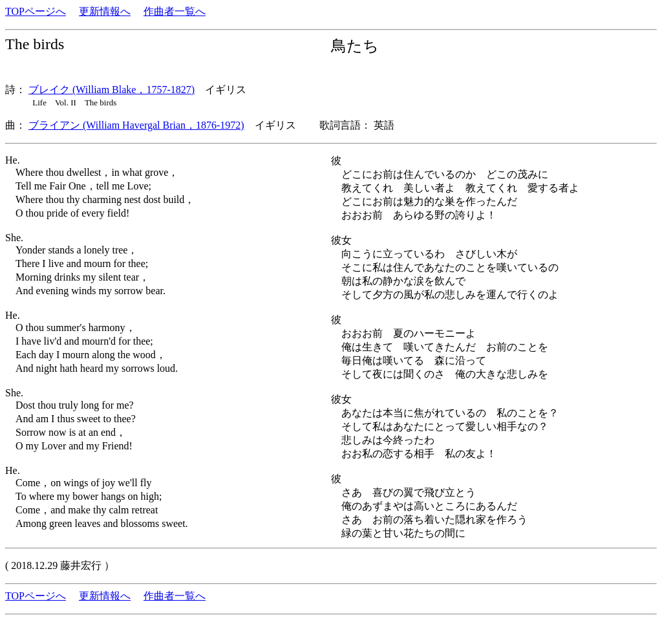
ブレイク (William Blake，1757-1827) (112, 90)
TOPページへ (36, 11)
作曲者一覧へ (175, 11)
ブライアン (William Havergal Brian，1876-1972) (136, 125)
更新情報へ (105, 11)
